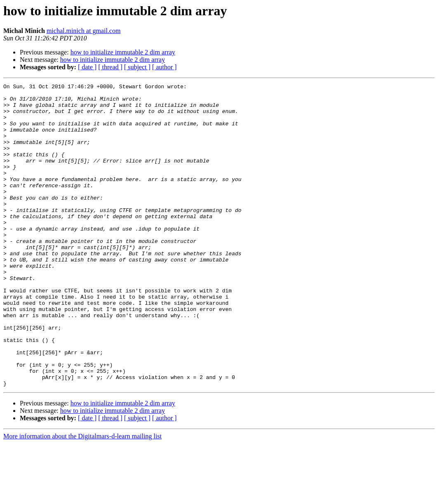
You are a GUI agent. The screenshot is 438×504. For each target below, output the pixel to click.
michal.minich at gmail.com (84, 31)
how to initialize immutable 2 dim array (123, 52)
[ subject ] (137, 67)
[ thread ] (110, 67)
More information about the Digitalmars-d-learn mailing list (82, 497)
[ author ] (165, 67)
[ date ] (87, 67)
